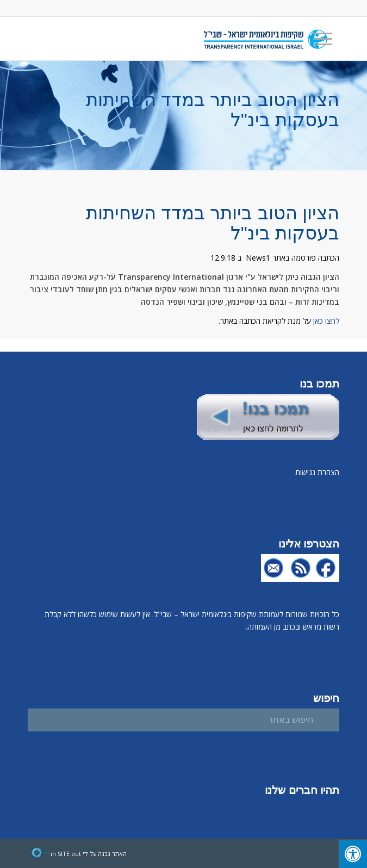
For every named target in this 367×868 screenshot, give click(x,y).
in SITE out (66, 854)
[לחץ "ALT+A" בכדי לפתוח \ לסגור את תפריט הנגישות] (353, 854)
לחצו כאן (326, 321)
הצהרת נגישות (317, 472)
